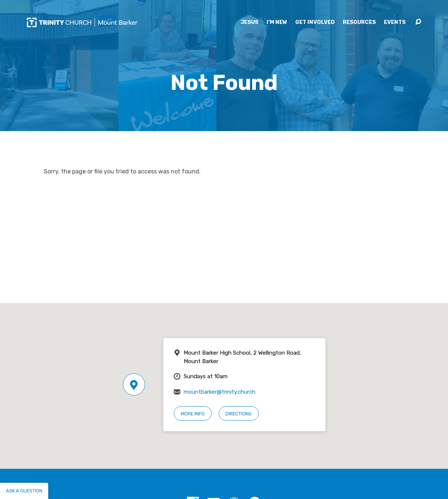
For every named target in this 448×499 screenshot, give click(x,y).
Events (395, 22)
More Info (193, 414)
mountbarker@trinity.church (220, 392)
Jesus (250, 22)
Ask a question (24, 491)
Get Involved (315, 22)
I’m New (277, 22)
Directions (239, 414)
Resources (359, 22)
